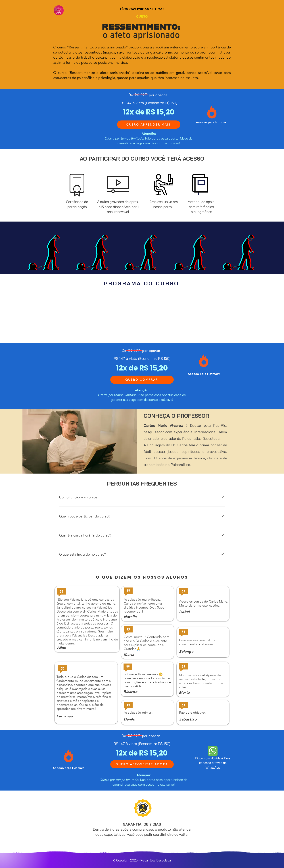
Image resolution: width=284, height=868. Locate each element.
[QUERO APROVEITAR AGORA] (142, 764)
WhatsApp (213, 767)
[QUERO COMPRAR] (142, 380)
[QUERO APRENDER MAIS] (149, 125)
